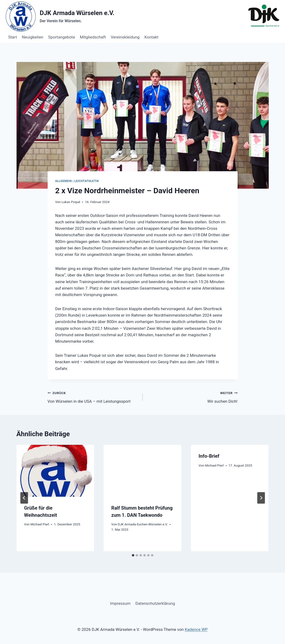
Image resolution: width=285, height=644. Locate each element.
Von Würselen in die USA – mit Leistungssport (93, 397)
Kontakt (151, 37)
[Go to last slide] (24, 498)
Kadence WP (196, 629)
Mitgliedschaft (93, 37)
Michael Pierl (40, 524)
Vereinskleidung (125, 37)
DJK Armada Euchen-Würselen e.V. (143, 524)
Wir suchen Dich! (192, 397)
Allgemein (64, 181)
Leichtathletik (87, 181)
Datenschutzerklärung (155, 603)
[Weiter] (261, 498)
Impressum (120, 603)
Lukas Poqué (71, 202)
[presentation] (55, 471)
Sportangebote (61, 37)
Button (269, 37)
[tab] (133, 555)
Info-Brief (209, 456)
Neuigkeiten (33, 37)
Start (13, 37)
